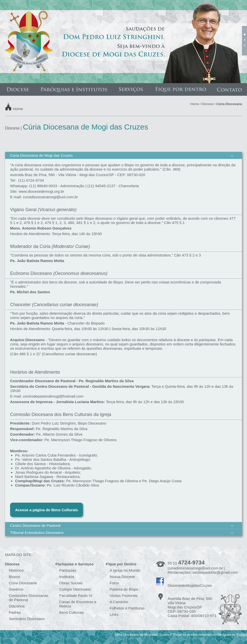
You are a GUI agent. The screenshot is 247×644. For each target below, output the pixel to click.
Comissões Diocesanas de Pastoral (29, 598)
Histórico (16, 570)
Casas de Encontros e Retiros (78, 604)
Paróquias (68, 570)
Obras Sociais (71, 583)
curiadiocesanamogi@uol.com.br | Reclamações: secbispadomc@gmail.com (203, 570)
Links (114, 614)
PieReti (242, 635)
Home (18, 108)
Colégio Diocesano (75, 589)
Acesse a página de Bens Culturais (47, 510)
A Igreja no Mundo (125, 570)
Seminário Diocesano (27, 619)
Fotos (114, 583)
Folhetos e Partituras (127, 608)
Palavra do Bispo (124, 589)
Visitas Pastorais (124, 595)
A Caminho (119, 602)
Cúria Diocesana (23, 583)
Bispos (14, 577)
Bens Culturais (72, 612)
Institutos (67, 577)
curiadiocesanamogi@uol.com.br (51, 197)
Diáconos (17, 606)
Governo (16, 589)
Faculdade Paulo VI (76, 595)
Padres (15, 612)
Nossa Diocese (122, 577)
